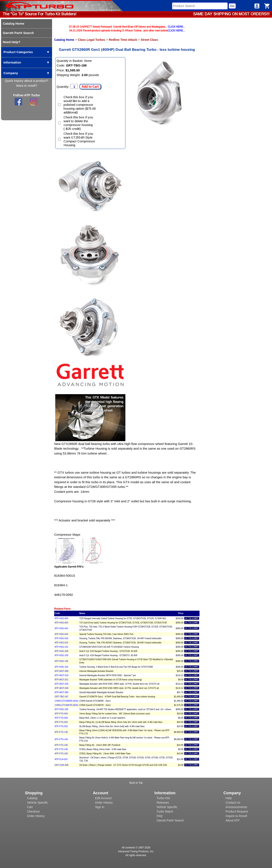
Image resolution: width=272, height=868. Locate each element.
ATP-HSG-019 (61, 643)
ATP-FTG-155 (61, 745)
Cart (30, 807)
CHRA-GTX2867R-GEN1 (67, 705)
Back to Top (136, 783)
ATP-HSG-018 (61, 638)
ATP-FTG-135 (61, 732)
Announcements (236, 807)
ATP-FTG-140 (61, 739)
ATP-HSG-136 (61, 661)
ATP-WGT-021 (62, 680)
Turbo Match (165, 811)
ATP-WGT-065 (62, 692)
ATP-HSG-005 (61, 618)
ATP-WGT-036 (62, 688)
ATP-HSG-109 (61, 655)
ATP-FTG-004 (61, 714)
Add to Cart (90, 87)
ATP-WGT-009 (62, 671)
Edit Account (103, 798)
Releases (163, 803)
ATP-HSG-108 (61, 651)
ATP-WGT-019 (62, 675)
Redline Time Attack (123, 40)
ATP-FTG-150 (61, 754)
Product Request (237, 811)
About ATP (233, 820)
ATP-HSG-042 (61, 628)
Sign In (100, 807)
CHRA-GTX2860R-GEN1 (67, 701)
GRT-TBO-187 (61, 697)
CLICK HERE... (176, 27)
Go (232, 6)
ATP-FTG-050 (61, 718)
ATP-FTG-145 (61, 749)
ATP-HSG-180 (61, 709)
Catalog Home (64, 40)
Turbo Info (163, 798)
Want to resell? (27, 86)
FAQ (160, 816)
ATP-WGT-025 (62, 684)
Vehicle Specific (37, 803)
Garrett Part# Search (170, 820)
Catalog (32, 798)
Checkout (33, 811)
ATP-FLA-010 (61, 759)
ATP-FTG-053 (61, 722)
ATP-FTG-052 (61, 726)
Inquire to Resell (236, 816)
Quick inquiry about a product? (26, 81)
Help (229, 798)
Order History (36, 816)
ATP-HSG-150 (61, 667)
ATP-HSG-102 (61, 647)
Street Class (149, 40)
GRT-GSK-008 (62, 765)
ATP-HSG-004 (61, 623)
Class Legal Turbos (91, 40)
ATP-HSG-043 (61, 634)
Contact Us (233, 803)
